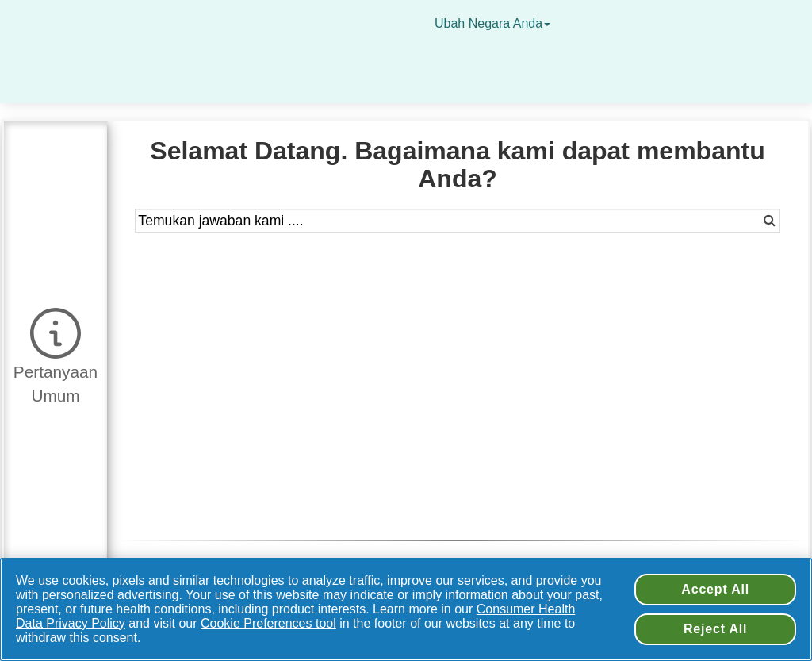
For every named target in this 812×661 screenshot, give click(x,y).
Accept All (715, 589)
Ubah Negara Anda (494, 23)
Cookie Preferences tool (268, 623)
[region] (406, 609)
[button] (56, 354)
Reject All (715, 629)
